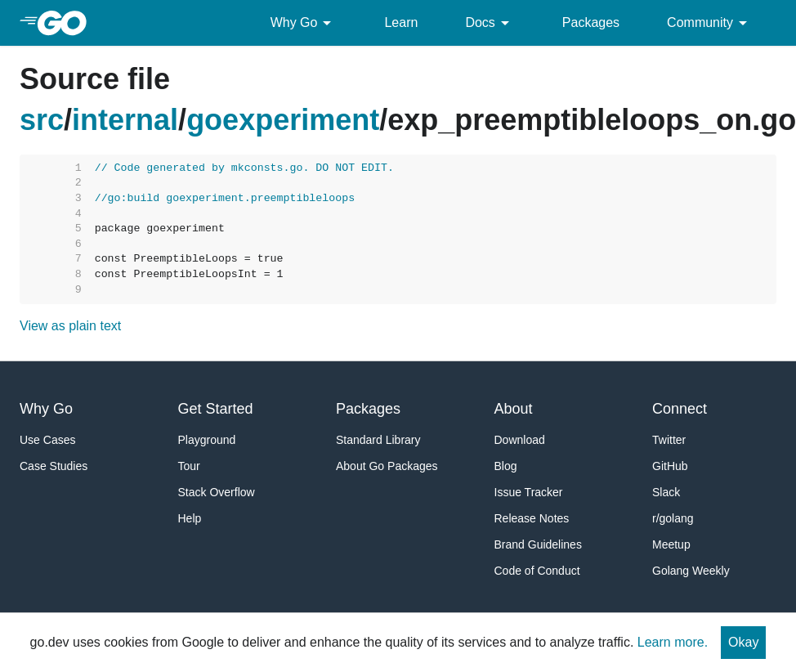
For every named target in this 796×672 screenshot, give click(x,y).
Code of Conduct (537, 571)
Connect (680, 409)
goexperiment (283, 120)
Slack (666, 492)
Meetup (671, 544)
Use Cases (47, 440)
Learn (401, 22)
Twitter (669, 440)
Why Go (304, 23)
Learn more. (673, 642)
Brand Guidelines (538, 544)
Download (520, 440)
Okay (743, 642)
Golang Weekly (691, 571)
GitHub (670, 466)
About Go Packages (387, 466)
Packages (591, 22)
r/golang (673, 518)
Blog (506, 466)
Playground (207, 440)
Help (190, 518)
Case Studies (54, 466)
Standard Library (378, 440)
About (514, 409)
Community (710, 23)
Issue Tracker (529, 492)
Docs (490, 23)
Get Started (216, 409)
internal (125, 120)
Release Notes (532, 518)
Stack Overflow (217, 492)
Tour (189, 466)
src (42, 120)
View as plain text (70, 326)
